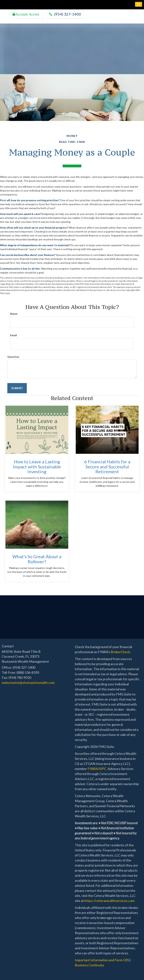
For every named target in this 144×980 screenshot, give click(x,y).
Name (14, 314)
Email (13, 335)
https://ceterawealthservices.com (109, 901)
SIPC (103, 769)
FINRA (93, 769)
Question (13, 357)
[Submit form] (17, 388)
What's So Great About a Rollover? (37, 559)
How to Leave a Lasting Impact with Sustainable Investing (37, 467)
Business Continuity (89, 965)
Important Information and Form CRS (102, 960)
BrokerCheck (120, 652)
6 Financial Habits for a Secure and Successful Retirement (107, 467)
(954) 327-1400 (65, 14)
